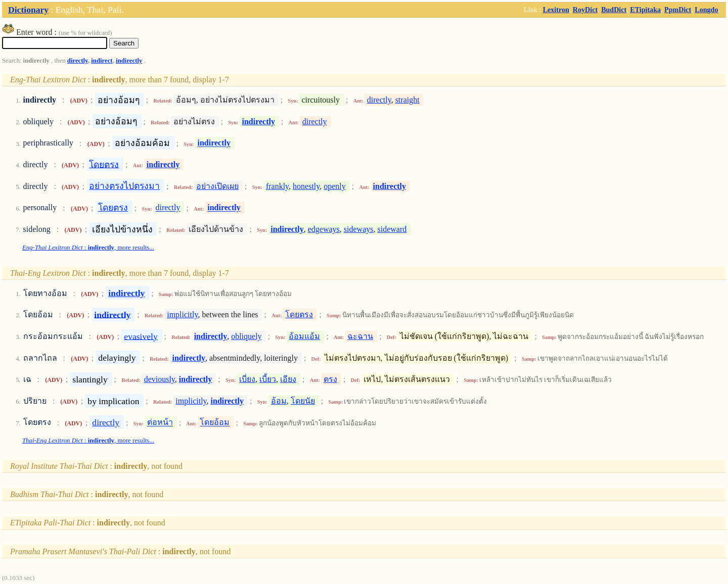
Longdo (706, 10)
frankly (277, 186)
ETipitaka (645, 10)
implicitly (182, 314)
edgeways (324, 229)
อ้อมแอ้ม (304, 336)
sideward (392, 229)
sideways (359, 229)
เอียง (288, 379)
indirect (102, 61)
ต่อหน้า (160, 423)
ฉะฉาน (360, 336)
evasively (141, 336)
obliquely (246, 336)
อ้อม (279, 401)
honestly (306, 186)
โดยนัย (303, 401)
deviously (160, 379)
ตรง (330, 379)
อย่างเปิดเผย (217, 186)
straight (407, 100)
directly (78, 61)
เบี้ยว (268, 379)
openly (335, 186)
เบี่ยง (247, 379)
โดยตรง (104, 164)
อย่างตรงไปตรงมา (124, 186)
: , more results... (88, 248)
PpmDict (678, 10)
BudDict (614, 10)
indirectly (129, 61)
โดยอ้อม (215, 423)
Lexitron (556, 10)
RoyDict (585, 10)
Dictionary (28, 10)
